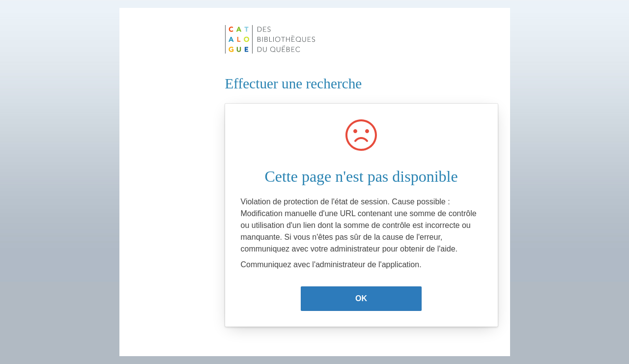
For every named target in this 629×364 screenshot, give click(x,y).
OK (361, 298)
